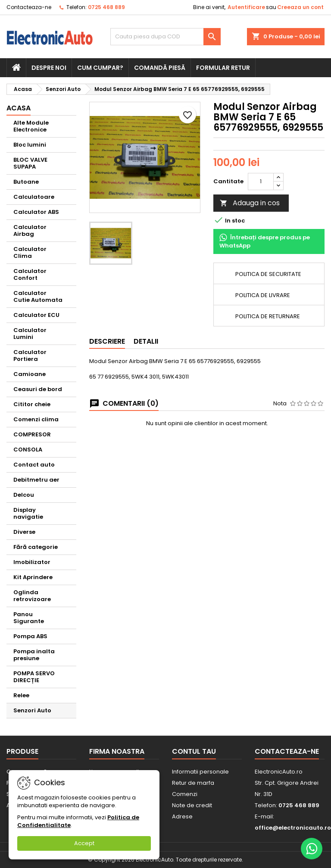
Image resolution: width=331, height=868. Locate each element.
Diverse (24, 532)
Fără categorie (36, 547)
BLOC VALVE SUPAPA (30, 163)
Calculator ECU (36, 315)
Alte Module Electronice (31, 126)
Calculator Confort (30, 274)
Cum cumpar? (100, 68)
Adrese (182, 816)
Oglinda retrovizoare (32, 596)
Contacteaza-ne (29, 7)
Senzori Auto (32, 710)
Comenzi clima (36, 419)
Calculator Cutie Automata (38, 296)
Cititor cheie (32, 404)
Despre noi (49, 68)
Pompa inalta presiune (34, 655)
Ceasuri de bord (38, 389)
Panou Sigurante (29, 618)
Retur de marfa (193, 783)
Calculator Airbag (30, 230)
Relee (21, 695)
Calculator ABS (36, 212)
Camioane (30, 374)
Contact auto (34, 465)
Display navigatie (28, 513)
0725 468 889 (106, 7)
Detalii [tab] (146, 341)
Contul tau (194, 751)
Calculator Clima (30, 252)
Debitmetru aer (36, 480)
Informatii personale (200, 772)
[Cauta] (165, 37)
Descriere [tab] (107, 341)
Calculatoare (34, 197)
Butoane (26, 182)
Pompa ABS (30, 636)
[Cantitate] (261, 182)
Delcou (24, 495)
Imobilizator (32, 562)
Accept (84, 843)
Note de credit (192, 805)
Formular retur (223, 68)
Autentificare (246, 7)
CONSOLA (28, 450)
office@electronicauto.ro (293, 828)
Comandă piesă (160, 68)
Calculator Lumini (30, 334)
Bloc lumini (30, 145)
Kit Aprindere (33, 577)
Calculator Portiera (30, 356)
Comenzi (185, 794)
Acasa (19, 108)
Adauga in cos (250, 203)
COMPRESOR (32, 434)
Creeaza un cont (300, 7)
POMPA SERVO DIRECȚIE (34, 677)
